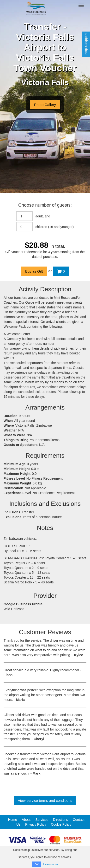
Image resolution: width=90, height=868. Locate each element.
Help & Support (86, 44)
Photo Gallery (45, 105)
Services (42, 820)
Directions (60, 820)
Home (12, 820)
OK (37, 864)
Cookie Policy (61, 824)
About (26, 820)
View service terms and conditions (45, 800)
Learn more (51, 864)
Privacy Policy (36, 824)
